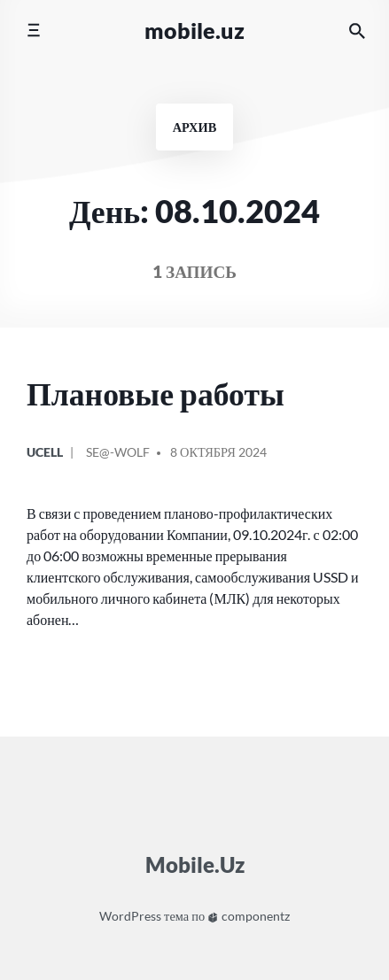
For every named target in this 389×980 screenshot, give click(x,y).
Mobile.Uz (194, 30)
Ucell (45, 452)
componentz (249, 916)
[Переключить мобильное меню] (33, 31)
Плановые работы (156, 394)
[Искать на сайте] (357, 31)
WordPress (130, 916)
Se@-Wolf (118, 452)
